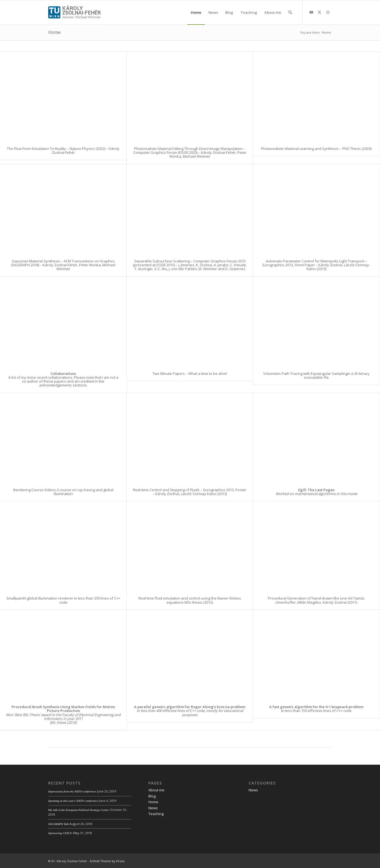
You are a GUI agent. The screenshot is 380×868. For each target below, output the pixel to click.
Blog (152, 796)
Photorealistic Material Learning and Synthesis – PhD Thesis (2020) (316, 149)
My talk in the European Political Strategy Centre (78, 810)
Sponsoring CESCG (60, 833)
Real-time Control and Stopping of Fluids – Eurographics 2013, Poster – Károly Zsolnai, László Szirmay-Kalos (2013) (190, 492)
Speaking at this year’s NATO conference (73, 801)
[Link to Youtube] (311, 12)
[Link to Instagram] (328, 12)
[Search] (290, 12)
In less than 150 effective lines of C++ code (316, 709)
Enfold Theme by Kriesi (107, 861)
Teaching (156, 814)
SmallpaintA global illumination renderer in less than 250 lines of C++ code (63, 600)
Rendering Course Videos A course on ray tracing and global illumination (63, 492)
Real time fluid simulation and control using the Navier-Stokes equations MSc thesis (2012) (190, 600)
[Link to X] (319, 12)
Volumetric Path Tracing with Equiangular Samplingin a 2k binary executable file (316, 375)
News (153, 808)
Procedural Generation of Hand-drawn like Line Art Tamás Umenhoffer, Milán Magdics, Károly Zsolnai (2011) (316, 600)
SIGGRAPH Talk (59, 824)
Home (54, 32)
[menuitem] (196, 12)
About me (156, 790)
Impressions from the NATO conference (72, 791)
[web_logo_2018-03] (74, 12)
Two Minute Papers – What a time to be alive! (190, 373)
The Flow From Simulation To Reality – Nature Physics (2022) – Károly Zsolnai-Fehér (63, 151)
